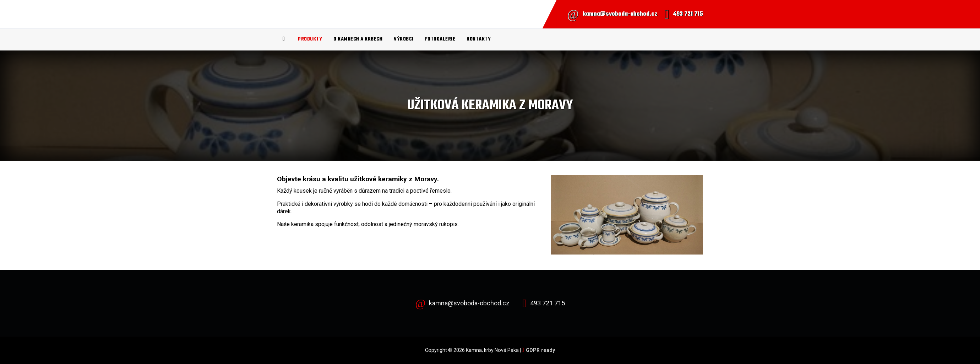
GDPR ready (540, 350)
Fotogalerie (440, 39)
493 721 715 (688, 14)
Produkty (310, 39)
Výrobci (404, 39)
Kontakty (479, 39)
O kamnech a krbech (358, 39)
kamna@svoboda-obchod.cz (620, 14)
